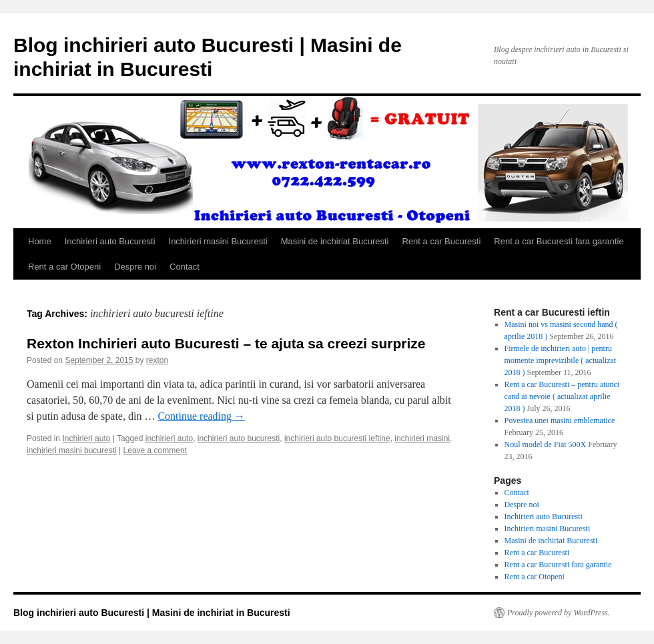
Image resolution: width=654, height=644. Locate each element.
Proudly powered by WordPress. (559, 613)
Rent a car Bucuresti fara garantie (559, 241)
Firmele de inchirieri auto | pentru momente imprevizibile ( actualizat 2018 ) (561, 360)
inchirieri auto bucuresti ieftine (337, 438)
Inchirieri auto (86, 438)
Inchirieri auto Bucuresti (110, 241)
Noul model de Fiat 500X (546, 444)
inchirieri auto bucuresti (239, 438)
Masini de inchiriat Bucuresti (335, 241)
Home (40, 241)
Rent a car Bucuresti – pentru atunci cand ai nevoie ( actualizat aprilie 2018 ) (562, 396)
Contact (185, 267)
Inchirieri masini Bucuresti (218, 241)
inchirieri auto (169, 438)
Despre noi (135, 267)
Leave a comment (155, 450)
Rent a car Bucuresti (442, 241)
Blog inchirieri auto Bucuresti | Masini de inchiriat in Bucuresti (152, 613)
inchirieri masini (422, 438)
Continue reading (201, 416)
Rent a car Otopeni (64, 267)
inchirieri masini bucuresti (72, 450)
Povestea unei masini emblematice (560, 420)
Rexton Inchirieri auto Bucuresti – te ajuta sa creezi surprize (226, 343)
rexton (157, 360)
